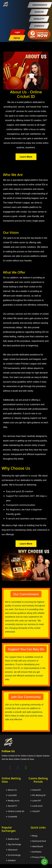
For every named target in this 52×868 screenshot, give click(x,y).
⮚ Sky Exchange (14, 844)
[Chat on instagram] (10, 767)
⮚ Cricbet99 (12, 817)
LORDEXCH (39, 26)
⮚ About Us (11, 790)
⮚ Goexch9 (35, 790)
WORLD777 (39, 19)
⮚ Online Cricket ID (15, 811)
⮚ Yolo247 (35, 811)
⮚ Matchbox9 (37, 846)
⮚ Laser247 (36, 800)
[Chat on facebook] (18, 767)
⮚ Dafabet (11, 860)
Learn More (26, 157)
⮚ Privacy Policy (38, 857)
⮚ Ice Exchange (13, 855)
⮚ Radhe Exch (13, 839)
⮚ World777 (12, 806)
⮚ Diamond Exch (38, 841)
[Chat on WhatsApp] (26, 767)
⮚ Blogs (34, 836)
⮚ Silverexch (12, 850)
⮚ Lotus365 (11, 795)
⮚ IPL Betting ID (38, 795)
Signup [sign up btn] (17, 38)
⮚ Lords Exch (37, 806)
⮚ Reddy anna (13, 800)
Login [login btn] (18, 32)
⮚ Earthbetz (36, 852)
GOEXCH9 (39, 12)
